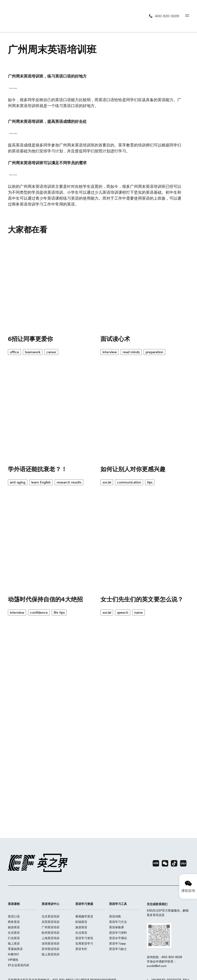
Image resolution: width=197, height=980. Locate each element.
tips (150, 482)
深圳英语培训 (50, 943)
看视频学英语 (84, 916)
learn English (41, 482)
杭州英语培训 (50, 933)
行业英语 (14, 938)
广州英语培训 (50, 927)
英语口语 (14, 916)
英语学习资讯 (84, 938)
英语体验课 (116, 927)
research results (69, 482)
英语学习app (117, 943)
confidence (39, 612)
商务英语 (14, 922)
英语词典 (115, 916)
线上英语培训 (50, 954)
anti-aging (18, 482)
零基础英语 (15, 949)
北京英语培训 (50, 916)
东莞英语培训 (50, 922)
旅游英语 (14, 927)
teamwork (33, 352)
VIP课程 (13, 960)
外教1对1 (13, 954)
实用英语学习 (84, 943)
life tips (59, 612)
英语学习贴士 (118, 949)
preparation (154, 352)
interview (110, 352)
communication (129, 482)
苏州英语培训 (50, 949)
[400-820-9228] (164, 16)
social (107, 482)
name (139, 612)
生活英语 (14, 933)
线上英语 (14, 943)
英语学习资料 (118, 933)
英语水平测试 (118, 938)
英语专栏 (81, 949)
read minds (131, 352)
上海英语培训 (50, 938)
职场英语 (81, 922)
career (51, 352)
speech (123, 612)
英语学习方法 (118, 922)
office (14, 352)
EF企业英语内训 (18, 965)
